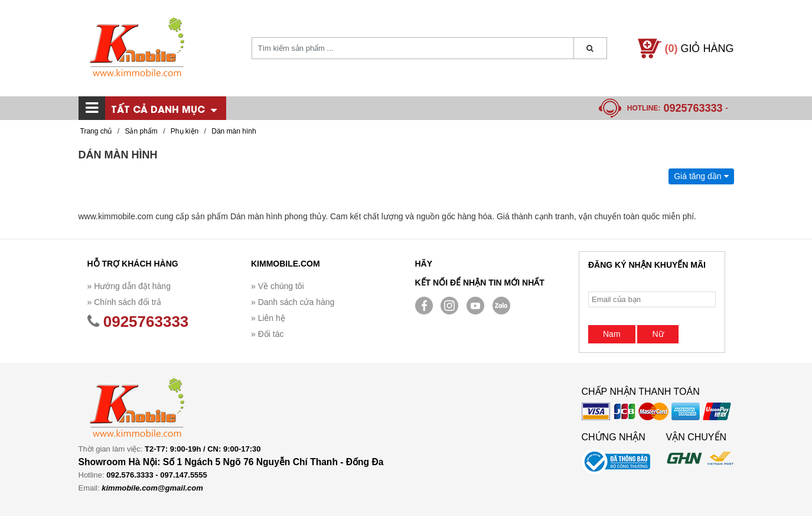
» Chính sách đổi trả (125, 302)
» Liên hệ (268, 318)
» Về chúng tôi (278, 286)
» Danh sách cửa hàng (293, 302)
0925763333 (693, 108)
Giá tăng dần (701, 176)
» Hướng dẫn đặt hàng (129, 286)
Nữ (658, 334)
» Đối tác (267, 334)
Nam (612, 334)
